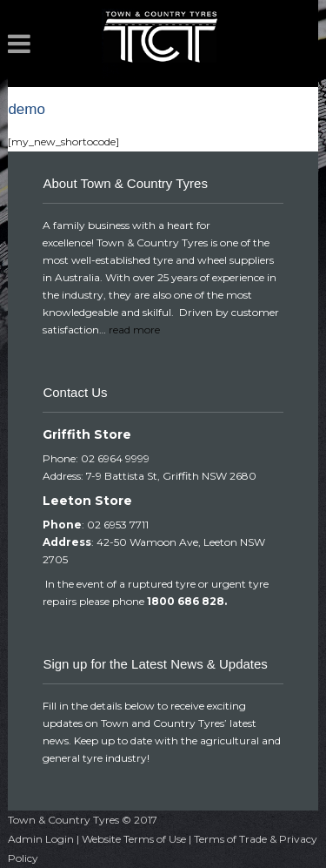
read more (134, 330)
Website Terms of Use (134, 839)
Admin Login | (45, 839)
